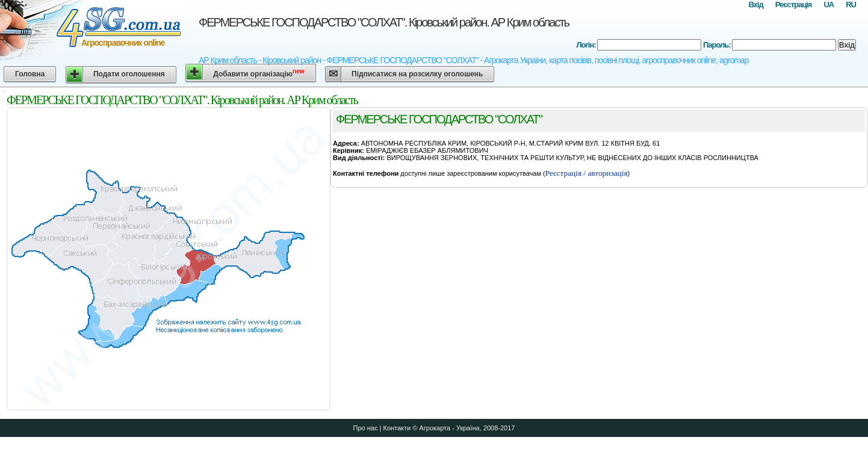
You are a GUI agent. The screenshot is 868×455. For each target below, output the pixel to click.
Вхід (755, 5)
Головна (30, 74)
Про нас (366, 428)
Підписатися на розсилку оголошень (417, 74)
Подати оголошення (129, 74)
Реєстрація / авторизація (587, 173)
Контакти (397, 428)
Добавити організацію (259, 73)
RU (851, 5)
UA (829, 5)
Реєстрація (794, 5)
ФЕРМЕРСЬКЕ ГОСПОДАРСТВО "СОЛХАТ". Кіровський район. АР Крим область (384, 22)
